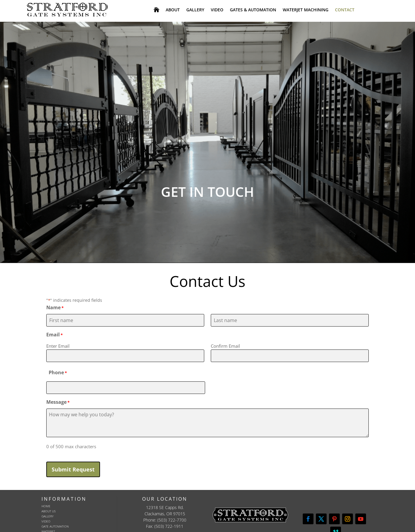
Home (46, 506)
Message (58, 402)
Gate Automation (55, 526)
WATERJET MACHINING (306, 10)
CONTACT (345, 10)
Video (46, 521)
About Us (49, 511)
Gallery (47, 516)
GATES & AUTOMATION (253, 10)
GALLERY (195, 10)
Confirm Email (225, 346)
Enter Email (58, 346)
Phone (58, 373)
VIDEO (217, 10)
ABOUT (173, 10)
